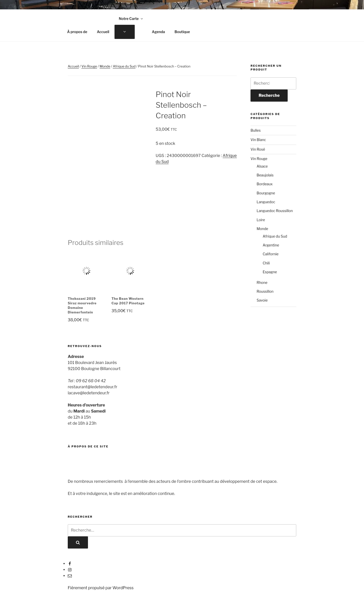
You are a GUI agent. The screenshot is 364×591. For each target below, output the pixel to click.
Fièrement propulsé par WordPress (101, 588)
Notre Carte (131, 19)
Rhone (262, 282)
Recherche (269, 95)
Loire (261, 220)
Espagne (270, 272)
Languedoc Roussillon (275, 211)
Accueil (103, 32)
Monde (105, 66)
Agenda (158, 32)
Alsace (262, 166)
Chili (266, 263)
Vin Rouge (89, 66)
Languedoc (266, 202)
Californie (271, 254)
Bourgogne (266, 193)
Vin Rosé (258, 149)
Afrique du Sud (124, 66)
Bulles (256, 130)
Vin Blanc (258, 140)
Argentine (271, 245)
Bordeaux (265, 184)
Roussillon (265, 291)
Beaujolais (265, 175)
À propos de (77, 32)
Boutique (182, 32)
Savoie (262, 300)
